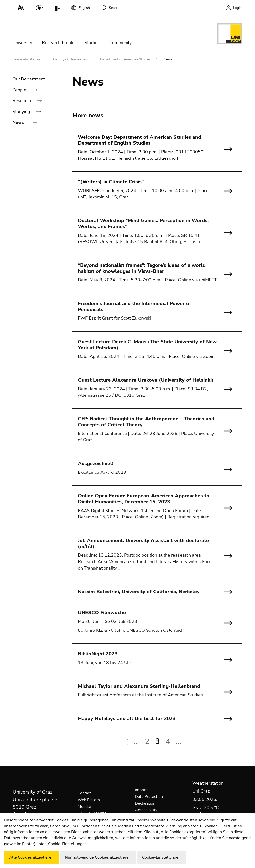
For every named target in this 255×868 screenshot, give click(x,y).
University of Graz (27, 59)
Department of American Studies (126, 59)
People (20, 90)
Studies (92, 43)
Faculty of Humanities (71, 59)
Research (22, 101)
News (19, 122)
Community (121, 43)
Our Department (29, 79)
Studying (22, 112)
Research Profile (58, 43)
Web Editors (89, 800)
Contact (84, 793)
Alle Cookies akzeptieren (31, 857)
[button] (22, 7)
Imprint (141, 790)
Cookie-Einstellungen (161, 857)
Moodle (84, 807)
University (22, 43)
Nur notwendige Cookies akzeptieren (98, 857)
